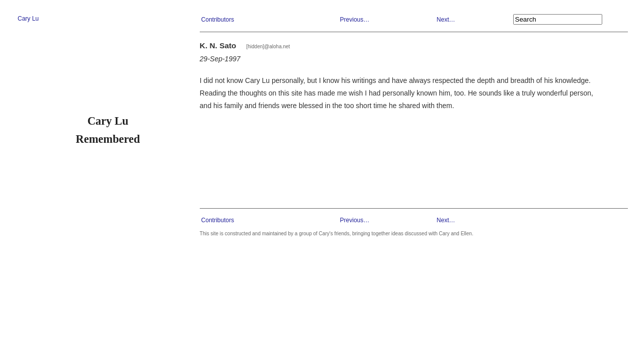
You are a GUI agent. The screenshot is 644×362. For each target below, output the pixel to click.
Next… (446, 20)
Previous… (355, 20)
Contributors (218, 20)
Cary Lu (28, 19)
